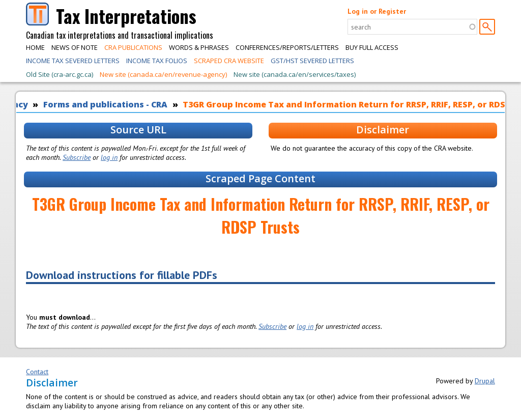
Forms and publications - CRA (105, 104)
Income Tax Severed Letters (73, 61)
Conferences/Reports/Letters (287, 47)
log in (109, 157)
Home (35, 47)
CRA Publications (133, 47)
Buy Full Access (372, 47)
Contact (37, 372)
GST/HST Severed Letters (312, 61)
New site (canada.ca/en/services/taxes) (295, 74)
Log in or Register (377, 11)
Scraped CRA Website (229, 61)
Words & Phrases (199, 47)
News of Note (75, 47)
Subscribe (77, 157)
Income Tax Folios (157, 61)
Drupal (485, 381)
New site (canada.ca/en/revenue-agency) (163, 74)
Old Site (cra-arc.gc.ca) (60, 74)
